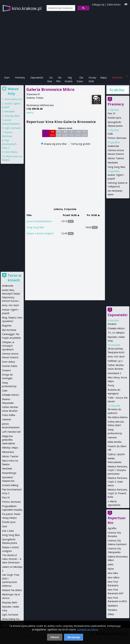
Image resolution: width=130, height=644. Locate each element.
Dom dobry (11, 152)
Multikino (113, 606)
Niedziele (113, 163)
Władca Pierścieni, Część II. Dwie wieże (118, 482)
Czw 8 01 (78, 133)
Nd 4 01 (53, 133)
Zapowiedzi (37, 78)
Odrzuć (55, 637)
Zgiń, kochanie (13, 128)
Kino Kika (113, 573)
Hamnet (112, 437)
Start (7, 78)
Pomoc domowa (117, 138)
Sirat (5, 526)
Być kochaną (9, 330)
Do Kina (50, 79)
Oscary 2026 (92, 79)
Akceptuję (74, 637)
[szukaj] (61, 8)
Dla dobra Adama (118, 417)
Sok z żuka (8, 531)
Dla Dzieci (80, 79)
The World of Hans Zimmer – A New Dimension (12, 559)
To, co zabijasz (116, 333)
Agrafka (112, 528)
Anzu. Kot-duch (116, 356)
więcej (30, 112)
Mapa (103, 78)
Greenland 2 (114, 373)
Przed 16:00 (71, 215)
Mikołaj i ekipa (10, 448)
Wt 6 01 (65, 133)
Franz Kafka (9, 415)
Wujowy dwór (12, 116)
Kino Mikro (114, 577)
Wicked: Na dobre (12, 590)
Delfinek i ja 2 (115, 361)
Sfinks (111, 614)
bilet (71, 221)
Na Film (59, 79)
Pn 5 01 (59, 133)
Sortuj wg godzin (81, 144)
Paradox (112, 610)
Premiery (20, 78)
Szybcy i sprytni (116, 454)
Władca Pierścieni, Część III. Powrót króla (118, 493)
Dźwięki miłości (116, 328)
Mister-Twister (116, 158)
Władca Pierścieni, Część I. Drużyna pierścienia (118, 470)
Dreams (112, 324)
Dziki (110, 134)
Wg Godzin (69, 79)
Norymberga (9, 473)
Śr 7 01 (72, 133)
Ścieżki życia (114, 118)
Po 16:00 (93, 215)
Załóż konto (114, 4)
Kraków (117, 90)
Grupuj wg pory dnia (56, 144)
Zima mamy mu (13, 99)
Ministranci (8, 452)
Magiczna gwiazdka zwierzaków (8, 440)
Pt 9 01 (85, 133)
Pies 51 (112, 113)
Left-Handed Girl (11, 432)
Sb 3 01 (46, 133)
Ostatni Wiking (10, 485)
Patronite (117, 78)
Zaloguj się (98, 4)
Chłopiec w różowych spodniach (8, 346)
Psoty (111, 385)
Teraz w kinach (15, 278)
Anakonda (113, 146)
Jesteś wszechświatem (39, 221)
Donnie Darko (10, 366)
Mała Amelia (115, 442)
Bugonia (7, 325)
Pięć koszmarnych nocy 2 (9, 144)
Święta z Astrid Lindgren (40, 233)
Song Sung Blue (35, 227)
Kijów (111, 569)
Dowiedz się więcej (88, 629)
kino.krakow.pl (27, 8)
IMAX (111, 564)
